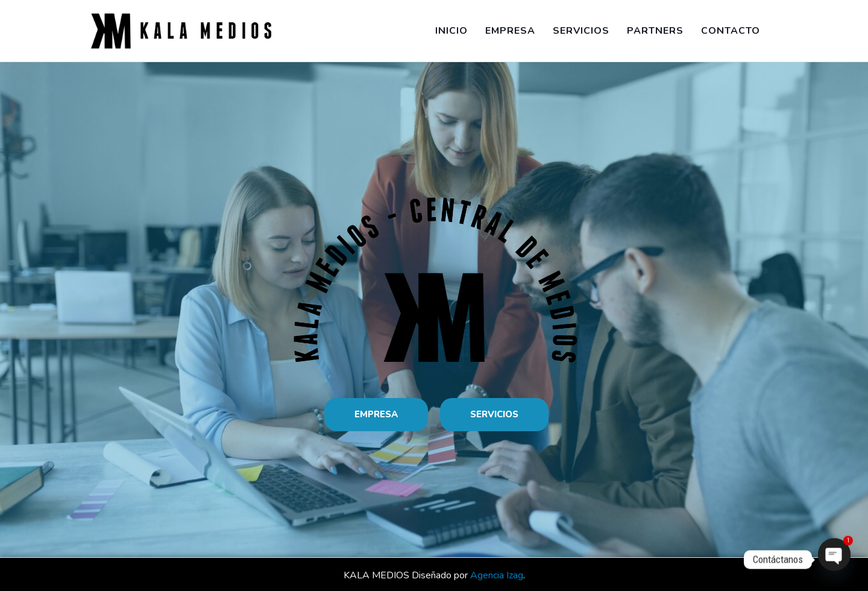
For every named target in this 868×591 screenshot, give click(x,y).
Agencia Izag (497, 575)
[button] (376, 415)
